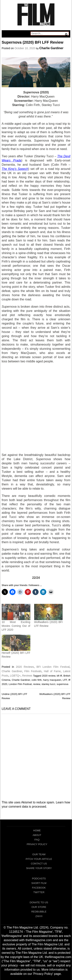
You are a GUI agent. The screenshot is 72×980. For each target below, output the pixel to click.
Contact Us (39, 864)
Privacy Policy (37, 844)
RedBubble (39, 912)
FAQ (37, 840)
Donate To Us (39, 902)
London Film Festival (20, 684)
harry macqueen (52, 680)
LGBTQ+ (15, 676)
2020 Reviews (25, 667)
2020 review (49, 676)
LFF (65, 680)
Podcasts (39, 878)
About (37, 835)
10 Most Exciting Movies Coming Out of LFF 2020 (16, 626)
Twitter (39, 892)
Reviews (27, 676)
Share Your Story (39, 868)
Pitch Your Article (39, 859)
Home (37, 830)
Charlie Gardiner (51, 48)
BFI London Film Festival (53, 667)
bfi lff (59, 676)
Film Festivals (33, 671)
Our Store (39, 907)
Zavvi (39, 916)
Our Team (39, 854)
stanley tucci (48, 684)
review (37, 684)
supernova (62, 684)
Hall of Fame (52, 671)
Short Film (39, 883)
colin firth (37, 680)
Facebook (39, 888)
